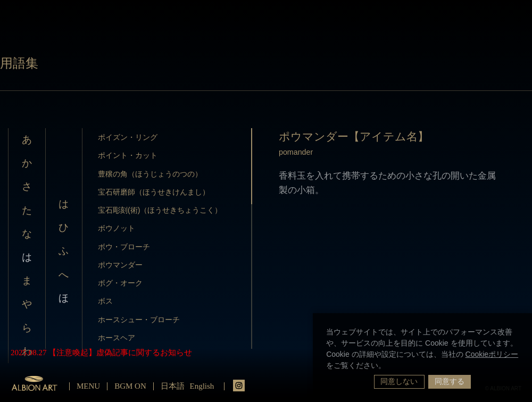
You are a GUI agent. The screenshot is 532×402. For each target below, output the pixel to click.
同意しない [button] (399, 381)
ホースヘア (117, 338)
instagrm (239, 386)
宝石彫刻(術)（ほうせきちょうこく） (160, 210)
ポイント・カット (128, 155)
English (202, 386)
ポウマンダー (120, 265)
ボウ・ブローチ (124, 247)
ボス (105, 301)
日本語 (173, 386)
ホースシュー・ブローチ (139, 320)
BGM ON (130, 386)
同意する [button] (450, 381)
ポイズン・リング (128, 137)
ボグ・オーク (120, 283)
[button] (389, 366)
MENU (88, 386)
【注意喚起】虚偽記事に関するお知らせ (120, 353)
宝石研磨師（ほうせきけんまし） (154, 192)
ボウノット (117, 228)
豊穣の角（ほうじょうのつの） (150, 174)
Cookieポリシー (492, 354)
